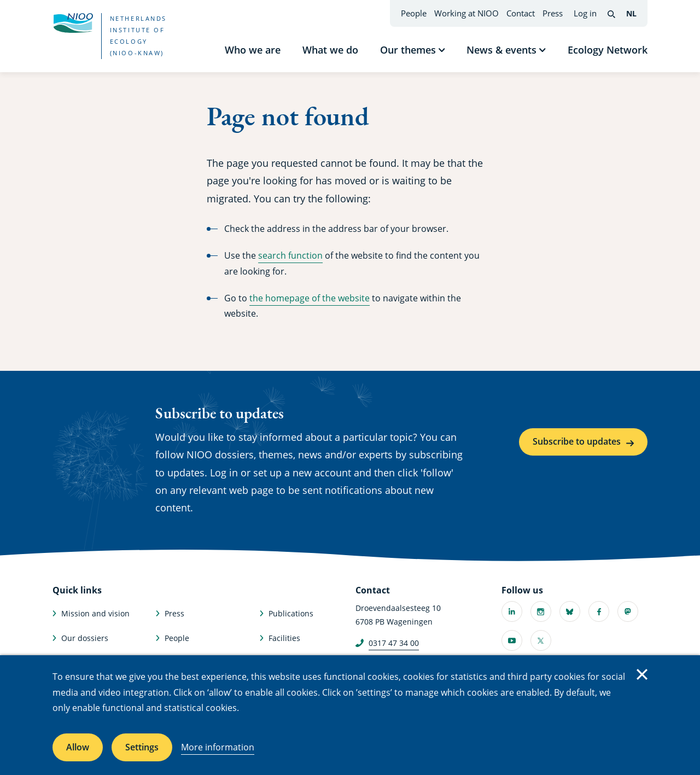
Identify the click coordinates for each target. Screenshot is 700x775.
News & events (501, 50)
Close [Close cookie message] (642, 674)
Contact (521, 13)
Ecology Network (608, 50)
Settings (142, 747)
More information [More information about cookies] (218, 747)
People (414, 13)
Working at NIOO (466, 13)
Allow (78, 747)
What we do (330, 50)
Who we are (253, 50)
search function (290, 255)
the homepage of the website (310, 298)
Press (553, 13)
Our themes (408, 50)
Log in (585, 13)
